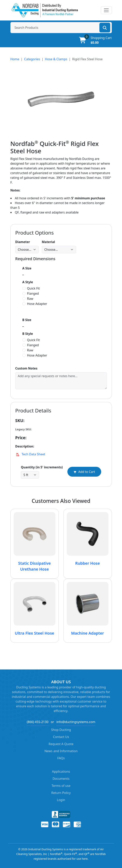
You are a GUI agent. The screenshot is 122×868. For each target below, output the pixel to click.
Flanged (33, 293)
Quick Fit (33, 288)
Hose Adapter (37, 304)
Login (61, 800)
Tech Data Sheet (30, 454)
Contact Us (61, 737)
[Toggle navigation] (106, 10)
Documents (61, 779)
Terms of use (61, 786)
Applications (61, 771)
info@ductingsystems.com (76, 722)
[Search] (105, 27)
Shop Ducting (61, 730)
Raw (30, 299)
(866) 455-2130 (38, 722)
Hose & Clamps (56, 59)
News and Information (61, 751)
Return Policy (61, 793)
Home (15, 59)
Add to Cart (84, 472)
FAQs (61, 758)
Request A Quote (61, 744)
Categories (32, 59)
